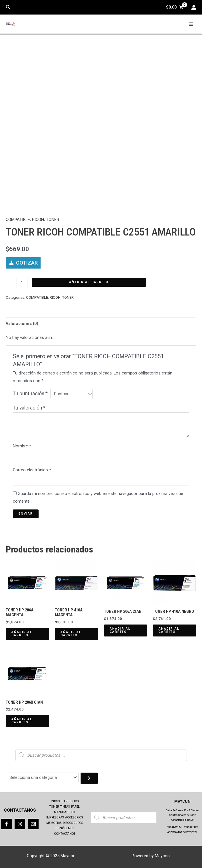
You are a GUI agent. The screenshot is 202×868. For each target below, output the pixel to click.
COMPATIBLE (18, 220)
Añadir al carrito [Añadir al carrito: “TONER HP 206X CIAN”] (22, 721)
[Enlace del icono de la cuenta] (194, 7)
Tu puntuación (30, 394)
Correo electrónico (32, 470)
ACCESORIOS (74, 817)
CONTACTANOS (65, 833)
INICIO (55, 802)
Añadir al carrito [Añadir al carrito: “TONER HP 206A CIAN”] (120, 630)
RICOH (38, 220)
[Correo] (33, 824)
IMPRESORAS (55, 817)
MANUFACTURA (65, 812)
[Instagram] (20, 824)
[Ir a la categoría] (89, 778)
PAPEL (75, 807)
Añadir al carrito (89, 282)
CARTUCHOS (70, 802)
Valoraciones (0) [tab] (22, 324)
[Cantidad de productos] (22, 283)
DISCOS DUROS (73, 823)
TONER (53, 220)
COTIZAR (27, 263)
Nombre (22, 446)
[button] (8, 7)
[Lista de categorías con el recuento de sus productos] (42, 778)
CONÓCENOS (65, 828)
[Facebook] (6, 824)
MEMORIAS (54, 823)
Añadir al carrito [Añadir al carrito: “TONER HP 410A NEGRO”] (169, 630)
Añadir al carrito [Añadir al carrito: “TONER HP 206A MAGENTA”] (22, 634)
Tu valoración (29, 408)
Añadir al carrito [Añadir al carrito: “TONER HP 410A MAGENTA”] (71, 634)
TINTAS (65, 807)
